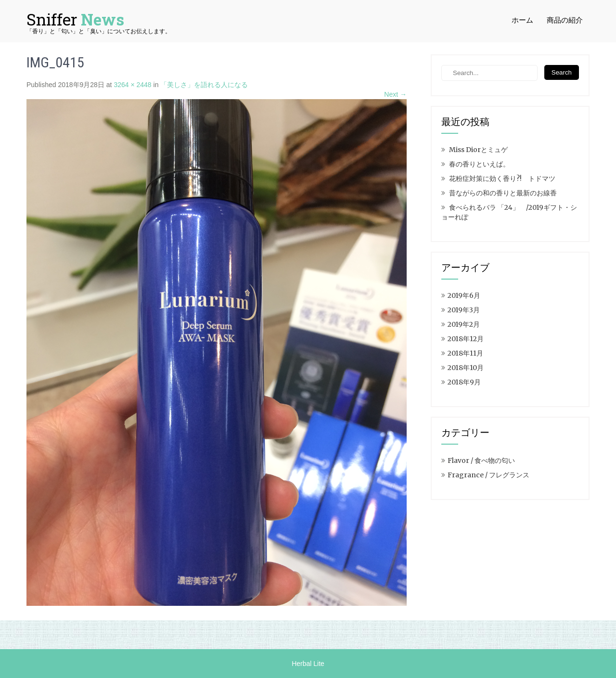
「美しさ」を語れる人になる (204, 85)
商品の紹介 (565, 20)
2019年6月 (464, 295)
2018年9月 (464, 382)
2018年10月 (466, 368)
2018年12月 (466, 339)
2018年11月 (465, 353)
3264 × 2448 (132, 85)
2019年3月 (464, 310)
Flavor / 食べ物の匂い (481, 461)
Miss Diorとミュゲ (478, 150)
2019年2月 (464, 324)
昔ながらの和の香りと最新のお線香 (503, 193)
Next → (395, 94)
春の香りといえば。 (479, 164)
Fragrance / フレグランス (488, 475)
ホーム (522, 20)
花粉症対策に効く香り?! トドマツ (502, 179)
